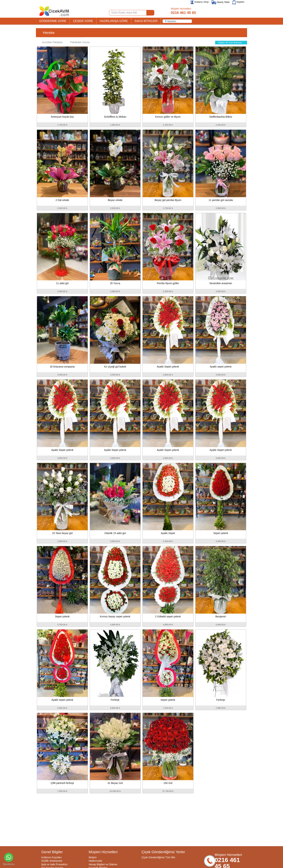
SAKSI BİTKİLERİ (146, 21)
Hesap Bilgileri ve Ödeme (103, 864)
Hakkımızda (95, 861)
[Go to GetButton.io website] (9, 864)
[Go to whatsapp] (9, 857)
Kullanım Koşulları (52, 857)
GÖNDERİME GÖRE (53, 21)
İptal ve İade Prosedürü (54, 864)
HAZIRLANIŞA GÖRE (114, 21)
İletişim (93, 857)
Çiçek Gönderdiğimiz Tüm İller (158, 857)
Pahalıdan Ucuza (78, 42)
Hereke (49, 33)
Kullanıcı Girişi (199, 2)
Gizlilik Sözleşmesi (52, 861)
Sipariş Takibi (220, 2)
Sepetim (238, 2)
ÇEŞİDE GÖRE (83, 21)
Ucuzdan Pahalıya (50, 42)
